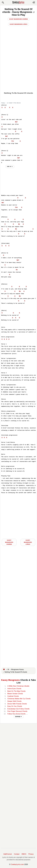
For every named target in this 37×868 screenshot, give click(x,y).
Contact (17, 854)
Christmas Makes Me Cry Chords (19, 699)
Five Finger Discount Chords (17, 711)
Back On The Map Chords (16, 691)
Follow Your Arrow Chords (16, 714)
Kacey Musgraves (10, 680)
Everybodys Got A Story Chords (18, 709)
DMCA (24, 854)
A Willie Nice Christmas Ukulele (18, 686)
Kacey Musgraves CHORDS (9, 542)
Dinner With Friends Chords (17, 704)
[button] (3, 3)
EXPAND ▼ (18, 717)
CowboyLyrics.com (17, 864)
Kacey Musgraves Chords (18, 19)
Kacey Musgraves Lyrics (18, 24)
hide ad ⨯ (10, 167)
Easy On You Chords (15, 706)
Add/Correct (8, 854)
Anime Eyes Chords (14, 689)
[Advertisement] (18, 71)
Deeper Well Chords (14, 701)
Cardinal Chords (13, 696)
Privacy (31, 854)
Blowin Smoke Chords (15, 694)
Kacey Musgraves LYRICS (28, 542)
